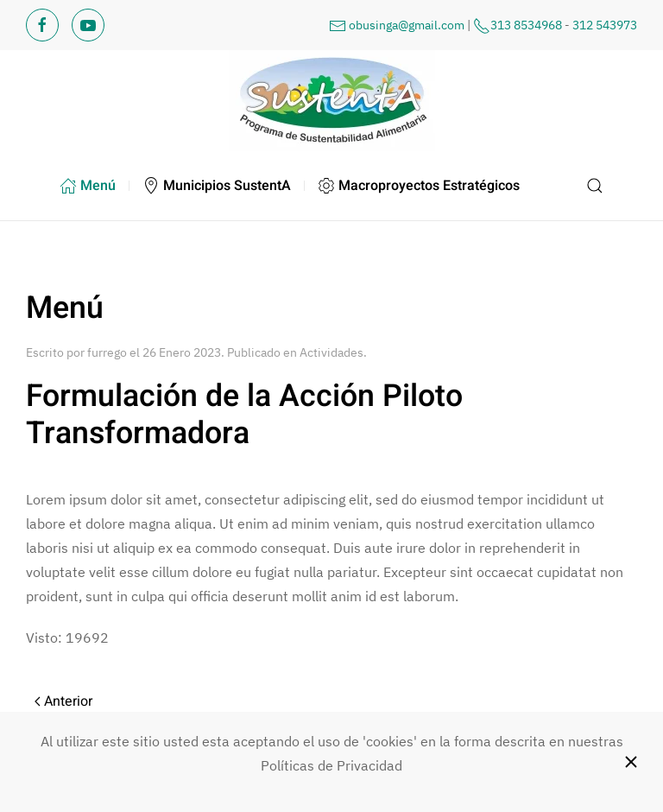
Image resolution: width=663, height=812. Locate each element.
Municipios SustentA (217, 186)
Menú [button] (88, 186)
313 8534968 (526, 25)
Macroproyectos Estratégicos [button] (419, 186)
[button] (596, 186)
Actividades (331, 352)
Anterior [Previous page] (63, 701)
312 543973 (605, 25)
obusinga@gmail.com (407, 25)
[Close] (631, 762)
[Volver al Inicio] (331, 101)
